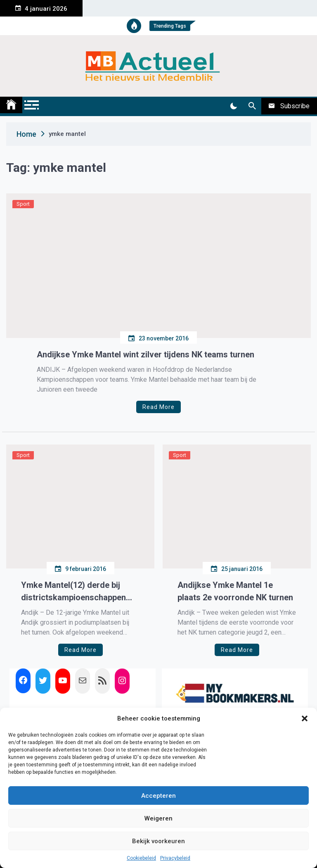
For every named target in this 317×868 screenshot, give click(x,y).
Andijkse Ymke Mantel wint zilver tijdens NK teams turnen (145, 354)
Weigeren (158, 818)
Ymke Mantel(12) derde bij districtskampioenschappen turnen (73, 592)
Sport (23, 204)
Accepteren (158, 796)
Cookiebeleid (141, 858)
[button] (305, 718)
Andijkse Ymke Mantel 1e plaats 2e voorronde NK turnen (235, 591)
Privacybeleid (175, 858)
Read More (158, 407)
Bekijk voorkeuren (158, 841)
